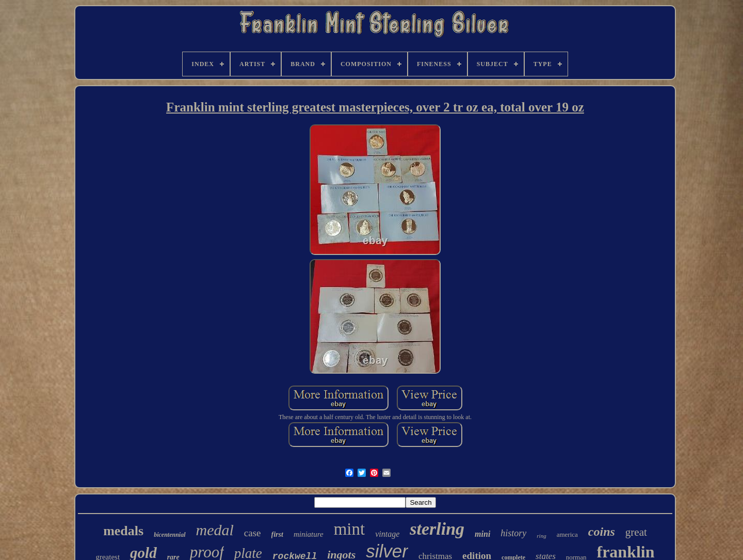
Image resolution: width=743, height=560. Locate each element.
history (513, 533)
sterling (437, 529)
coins (602, 532)
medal (215, 530)
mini (482, 534)
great (636, 532)
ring (541, 536)
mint (350, 529)
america (567, 534)
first (277, 534)
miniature (309, 534)
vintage (387, 534)
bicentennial (169, 535)
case (253, 533)
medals (123, 531)
